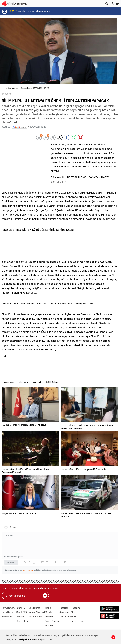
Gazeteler (64, 612)
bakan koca (9, 382)
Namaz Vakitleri (37, 612)
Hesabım (75, 608)
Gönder (11, 562)
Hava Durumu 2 (9, 612)
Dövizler (21, 617)
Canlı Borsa (34, 608)
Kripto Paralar (52, 621)
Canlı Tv (21, 608)
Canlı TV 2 (22, 612)
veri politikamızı (27, 639)
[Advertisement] (25, 163)
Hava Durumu (8, 608)
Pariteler (49, 625)
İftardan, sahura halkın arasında (34, 11)
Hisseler (49, 617)
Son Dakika (23, 621)
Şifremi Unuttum (79, 621)
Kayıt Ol (75, 617)
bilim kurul (24, 382)
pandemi (37, 382)
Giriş (73, 612)
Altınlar (49, 608)
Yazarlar (64, 608)
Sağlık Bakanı (52, 382)
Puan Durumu (36, 617)
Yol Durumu (7, 617)
